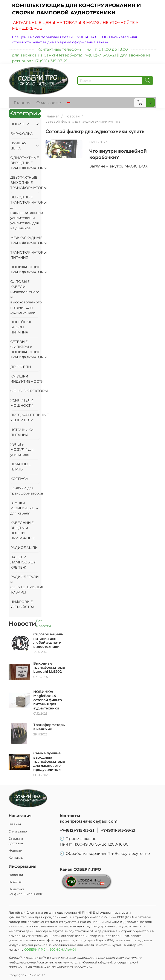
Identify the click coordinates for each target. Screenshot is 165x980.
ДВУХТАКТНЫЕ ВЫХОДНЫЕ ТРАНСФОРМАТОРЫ (25, 183)
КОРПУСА (19, 479)
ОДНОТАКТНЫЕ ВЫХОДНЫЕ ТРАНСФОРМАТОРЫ (25, 163)
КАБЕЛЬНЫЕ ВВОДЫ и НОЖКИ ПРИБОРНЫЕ (23, 530)
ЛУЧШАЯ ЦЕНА (18, 146)
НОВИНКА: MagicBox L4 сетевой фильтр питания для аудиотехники (48, 700)
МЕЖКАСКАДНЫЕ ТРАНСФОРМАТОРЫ (25, 240)
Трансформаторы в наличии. (49, 727)
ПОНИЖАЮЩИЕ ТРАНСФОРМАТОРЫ (25, 270)
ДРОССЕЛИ (21, 367)
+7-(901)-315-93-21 (118, 830)
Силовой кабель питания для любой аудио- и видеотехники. (48, 640)
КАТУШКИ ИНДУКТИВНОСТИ (25, 379)
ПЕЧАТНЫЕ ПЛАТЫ (21, 467)
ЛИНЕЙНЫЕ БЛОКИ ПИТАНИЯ (21, 327)
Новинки (16, 875)
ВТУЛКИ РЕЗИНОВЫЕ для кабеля (22, 508)
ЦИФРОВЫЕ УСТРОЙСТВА (22, 604)
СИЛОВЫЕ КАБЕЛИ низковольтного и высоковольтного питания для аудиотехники (25, 297)
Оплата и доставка (16, 841)
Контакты (16, 858)
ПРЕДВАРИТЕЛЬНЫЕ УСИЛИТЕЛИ (25, 418)
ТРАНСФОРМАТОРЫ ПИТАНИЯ (25, 255)
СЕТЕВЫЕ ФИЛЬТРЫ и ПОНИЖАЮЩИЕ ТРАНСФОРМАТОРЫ (25, 349)
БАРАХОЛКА (21, 134)
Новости (72, 116)
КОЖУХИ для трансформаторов (25, 491)
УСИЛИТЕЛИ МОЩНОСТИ (22, 403)
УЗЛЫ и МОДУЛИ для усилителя (22, 450)
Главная (22, 103)
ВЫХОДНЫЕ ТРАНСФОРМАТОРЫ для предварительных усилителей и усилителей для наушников (25, 213)
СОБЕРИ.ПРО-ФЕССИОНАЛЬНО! (50, 950)
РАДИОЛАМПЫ (24, 548)
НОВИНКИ (20, 124)
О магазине (49, 103)
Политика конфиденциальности (26, 892)
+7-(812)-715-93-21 (77, 830)
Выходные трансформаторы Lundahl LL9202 (49, 667)
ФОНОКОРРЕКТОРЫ (25, 391)
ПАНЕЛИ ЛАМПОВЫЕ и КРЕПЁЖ (23, 562)
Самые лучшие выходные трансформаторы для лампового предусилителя (49, 761)
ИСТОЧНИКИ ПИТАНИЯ (22, 432)
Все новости (44, 623)
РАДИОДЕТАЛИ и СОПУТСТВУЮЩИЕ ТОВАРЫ (25, 585)
